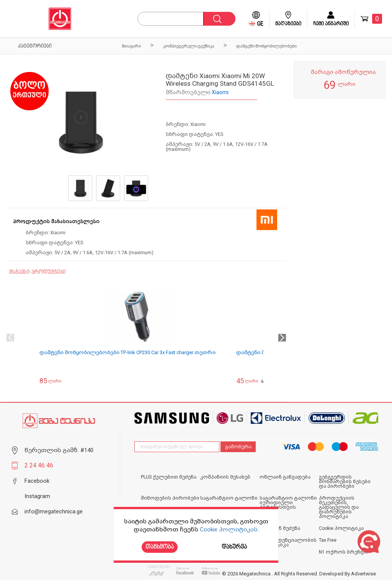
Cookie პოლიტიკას (229, 529)
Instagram (37, 496)
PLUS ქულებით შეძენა (169, 477)
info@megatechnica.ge (54, 511)
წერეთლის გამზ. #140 (59, 450)
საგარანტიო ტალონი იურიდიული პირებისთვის (288, 503)
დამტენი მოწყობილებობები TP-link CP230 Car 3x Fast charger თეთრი (127, 352)
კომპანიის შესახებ (225, 477)
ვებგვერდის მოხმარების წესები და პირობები (345, 482)
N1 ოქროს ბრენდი (343, 552)
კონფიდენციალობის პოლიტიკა (288, 542)
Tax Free (328, 540)
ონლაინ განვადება (285, 477)
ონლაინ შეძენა (280, 528)
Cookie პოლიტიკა (341, 528)
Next (282, 338)
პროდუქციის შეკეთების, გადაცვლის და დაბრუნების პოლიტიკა (339, 507)
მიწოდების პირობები (170, 498)
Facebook (37, 481)
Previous (10, 338)
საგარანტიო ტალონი (229, 498)
